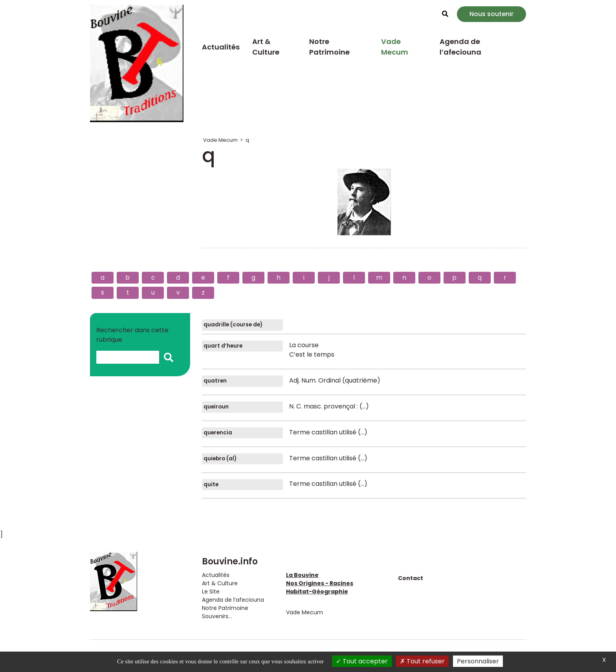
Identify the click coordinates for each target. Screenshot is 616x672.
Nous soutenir (491, 14)
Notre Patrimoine (329, 47)
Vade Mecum (395, 47)
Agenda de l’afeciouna (460, 47)
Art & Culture (266, 47)
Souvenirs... (217, 616)
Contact (411, 578)
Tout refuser (422, 661)
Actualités (221, 47)
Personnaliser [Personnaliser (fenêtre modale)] (478, 661)
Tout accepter (362, 661)
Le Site (211, 591)
